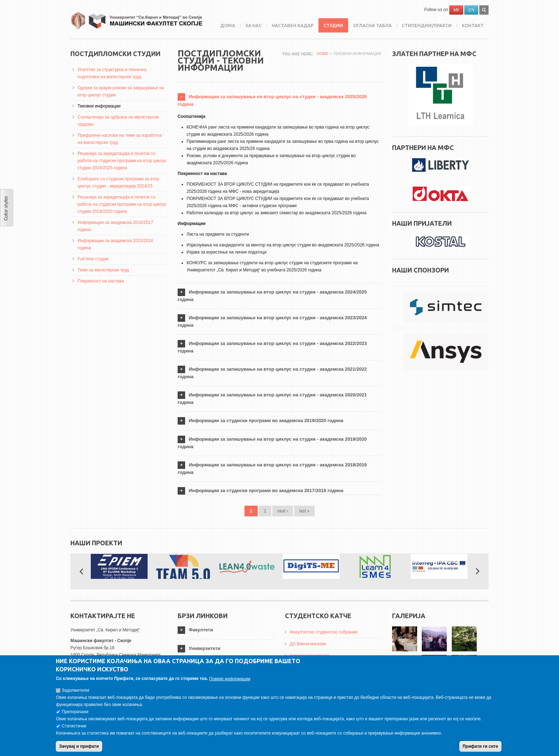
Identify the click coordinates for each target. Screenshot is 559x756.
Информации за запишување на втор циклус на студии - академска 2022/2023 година (272, 347)
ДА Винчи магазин (308, 644)
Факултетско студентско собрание (324, 632)
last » (304, 511)
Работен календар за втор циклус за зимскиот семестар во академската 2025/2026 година (276, 213)
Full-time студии (93, 259)
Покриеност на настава (101, 281)
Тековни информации (99, 106)
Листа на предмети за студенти (218, 234)
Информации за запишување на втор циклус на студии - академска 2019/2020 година (272, 443)
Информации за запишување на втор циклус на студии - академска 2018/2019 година (272, 469)
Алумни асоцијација (310, 656)
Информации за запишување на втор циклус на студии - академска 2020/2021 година (272, 399)
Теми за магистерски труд (103, 270)
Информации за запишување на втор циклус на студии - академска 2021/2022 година (272, 373)
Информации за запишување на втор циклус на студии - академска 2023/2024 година (272, 321)
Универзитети (205, 648)
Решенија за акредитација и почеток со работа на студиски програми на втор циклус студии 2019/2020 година (122, 204)
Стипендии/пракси (427, 25)
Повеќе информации (230, 683)
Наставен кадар (293, 25)
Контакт (473, 25)
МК (456, 10)
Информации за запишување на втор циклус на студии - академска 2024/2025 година (272, 296)
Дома (228, 25)
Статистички (74, 730)
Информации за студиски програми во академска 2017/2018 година (266, 490)
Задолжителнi (76, 695)
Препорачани (75, 716)
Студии (333, 25)
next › (283, 511)
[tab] (279, 101)
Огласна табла (372, 25)
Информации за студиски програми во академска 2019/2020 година (266, 420)
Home (323, 54)
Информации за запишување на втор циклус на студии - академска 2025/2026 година (272, 100)
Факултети (201, 630)
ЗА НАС (253, 25)
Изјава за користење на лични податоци (227, 252)
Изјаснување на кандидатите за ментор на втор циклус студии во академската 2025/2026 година (283, 245)
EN (471, 10)
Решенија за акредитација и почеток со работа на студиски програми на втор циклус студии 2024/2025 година (122, 161)
